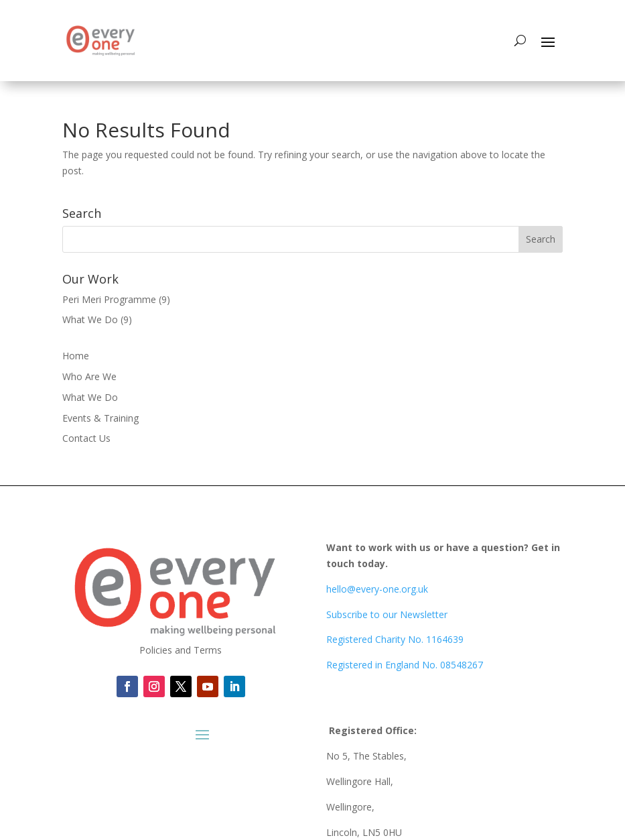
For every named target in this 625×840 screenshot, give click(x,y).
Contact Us (86, 438)
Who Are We (89, 376)
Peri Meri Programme (109, 299)
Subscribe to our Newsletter (387, 614)
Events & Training (100, 418)
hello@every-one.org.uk (377, 589)
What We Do (90, 319)
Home (76, 356)
